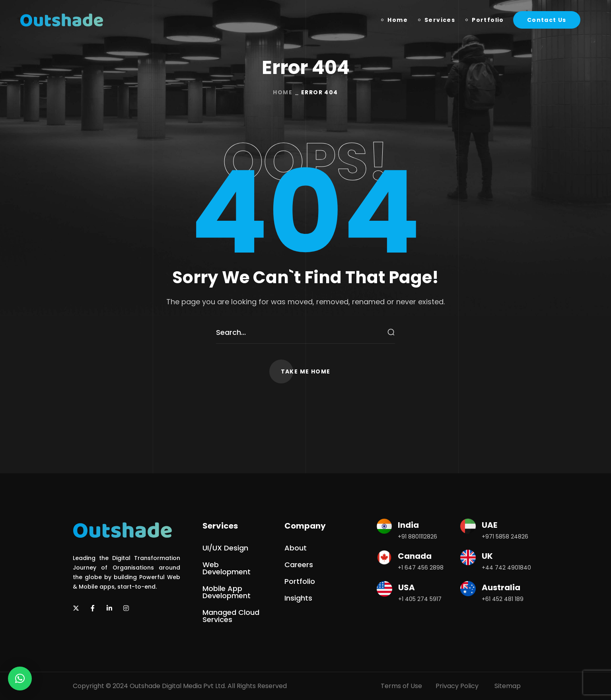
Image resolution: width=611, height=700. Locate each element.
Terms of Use (401, 686)
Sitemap (508, 686)
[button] (547, 20)
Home (283, 92)
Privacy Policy (457, 686)
